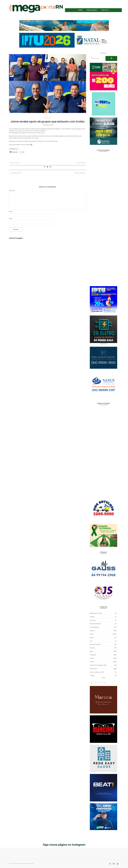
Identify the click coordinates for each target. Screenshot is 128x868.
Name (11, 211)
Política (12, 163)
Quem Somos (92, 10)
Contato (105, 10)
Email (11, 219)
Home (80, 10)
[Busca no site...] (98, 58)
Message (12, 190)
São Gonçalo (17, 163)
